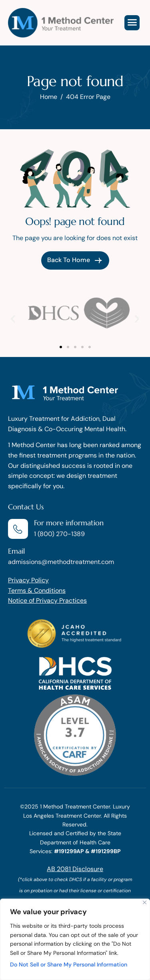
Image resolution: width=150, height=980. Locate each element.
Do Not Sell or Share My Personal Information (69, 964)
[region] (75, 939)
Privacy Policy (28, 580)
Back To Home (75, 260)
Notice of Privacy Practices (47, 600)
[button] (13, 319)
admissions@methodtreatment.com (61, 562)
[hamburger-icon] (132, 23)
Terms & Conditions (37, 591)
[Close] (145, 902)
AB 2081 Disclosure (75, 869)
